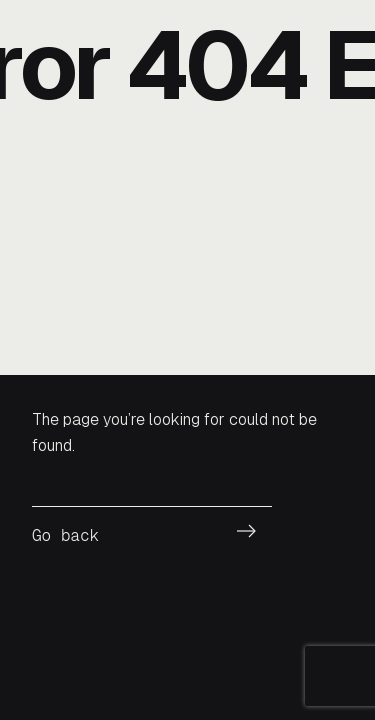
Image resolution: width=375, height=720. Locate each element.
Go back (65, 535)
